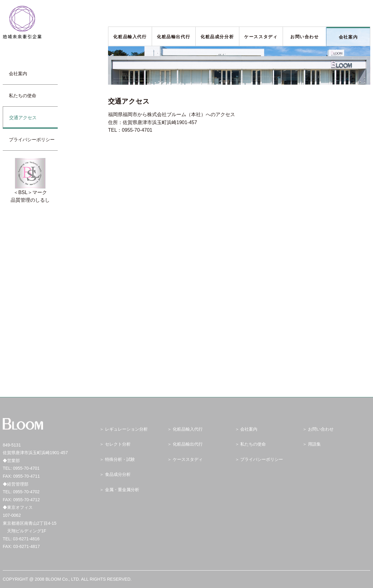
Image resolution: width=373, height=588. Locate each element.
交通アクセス (23, 118)
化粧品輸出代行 (174, 37)
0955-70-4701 (26, 468)
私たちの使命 (23, 96)
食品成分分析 (118, 474)
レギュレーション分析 (126, 429)
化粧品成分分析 (217, 37)
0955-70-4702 (26, 492)
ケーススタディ (261, 37)
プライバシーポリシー (32, 140)
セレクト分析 (118, 444)
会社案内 (348, 37)
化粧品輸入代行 (130, 37)
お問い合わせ (305, 37)
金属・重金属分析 (122, 490)
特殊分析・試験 (120, 459)
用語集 (314, 444)
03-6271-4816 (26, 539)
